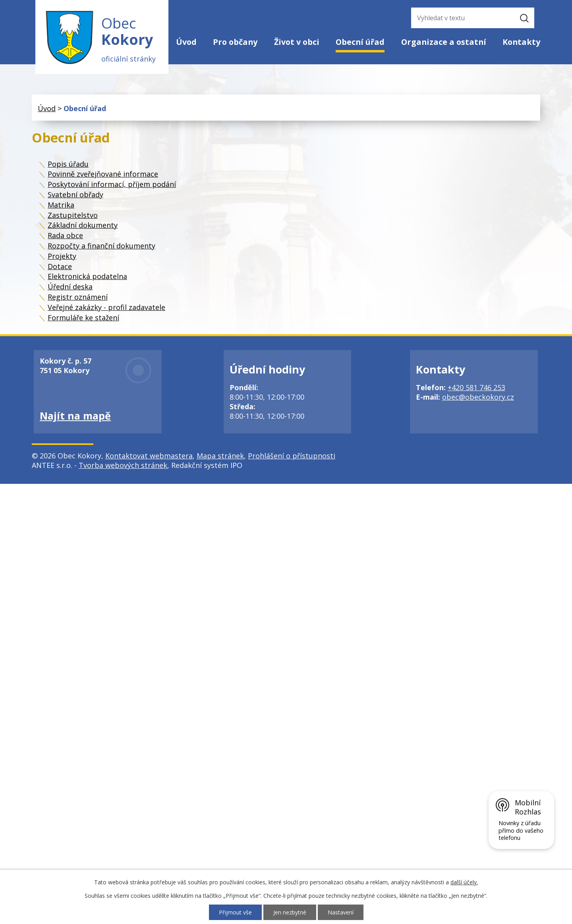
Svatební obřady (75, 194)
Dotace (60, 266)
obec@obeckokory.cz (478, 397)
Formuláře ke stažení (83, 318)
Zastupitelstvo (73, 215)
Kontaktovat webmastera (149, 456)
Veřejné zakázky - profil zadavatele (106, 307)
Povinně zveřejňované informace (103, 174)
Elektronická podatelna (87, 276)
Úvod (186, 42)
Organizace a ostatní (444, 42)
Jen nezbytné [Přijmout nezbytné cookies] (290, 912)
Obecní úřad (360, 42)
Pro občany (235, 42)
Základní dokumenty (83, 225)
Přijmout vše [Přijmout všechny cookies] (235, 912)
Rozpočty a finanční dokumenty (101, 246)
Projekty (62, 256)
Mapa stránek (220, 456)
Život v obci (297, 42)
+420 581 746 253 (476, 387)
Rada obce (65, 235)
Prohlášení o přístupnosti (292, 456)
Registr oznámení (78, 297)
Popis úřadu (68, 164)
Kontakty (521, 42)
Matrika (61, 205)
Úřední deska (70, 287)
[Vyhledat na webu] (461, 18)
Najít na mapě (75, 416)
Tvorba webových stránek (123, 465)
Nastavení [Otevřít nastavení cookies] (341, 912)
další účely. (464, 882)
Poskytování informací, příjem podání (112, 184)
